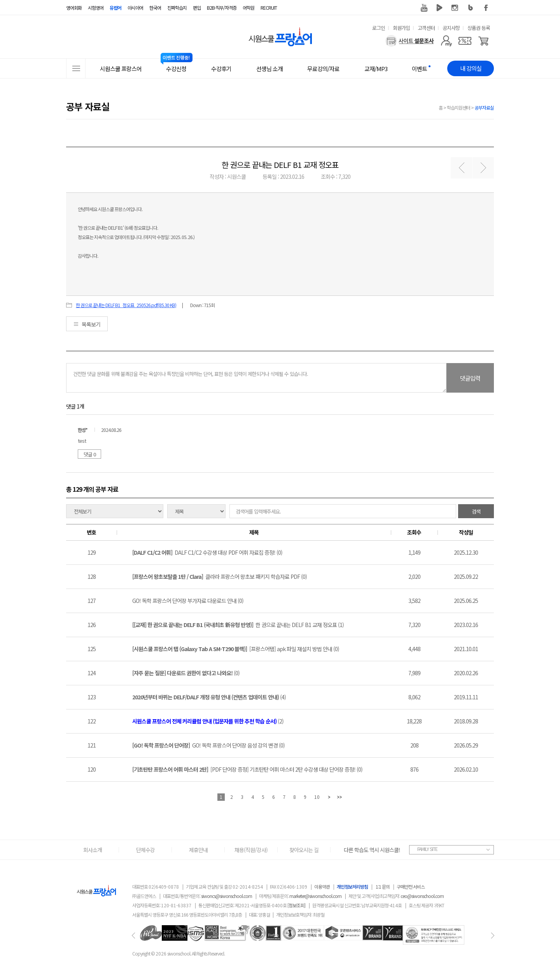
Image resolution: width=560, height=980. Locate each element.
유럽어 (115, 8)
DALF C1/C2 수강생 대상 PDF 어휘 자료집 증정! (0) (207, 552)
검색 (476, 511)
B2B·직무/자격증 (222, 8)
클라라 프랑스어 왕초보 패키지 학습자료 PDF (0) (220, 576)
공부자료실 (484, 107)
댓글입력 (470, 378)
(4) (209, 697)
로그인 (379, 28)
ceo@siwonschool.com (422, 896)
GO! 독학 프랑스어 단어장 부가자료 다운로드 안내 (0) (188, 601)
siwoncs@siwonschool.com (227, 896)
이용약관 (322, 887)
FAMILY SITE (427, 849)
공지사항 (451, 28)
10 (317, 797)
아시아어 (135, 8)
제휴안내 (198, 850)
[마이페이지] (446, 41)
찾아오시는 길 (304, 850)
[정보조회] (296, 905)
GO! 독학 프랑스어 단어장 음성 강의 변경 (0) (208, 745)
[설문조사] (410, 41)
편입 (197, 8)
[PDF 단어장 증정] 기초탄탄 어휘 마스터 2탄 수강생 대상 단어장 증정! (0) (247, 769)
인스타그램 (455, 8)
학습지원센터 (458, 107)
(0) (186, 673)
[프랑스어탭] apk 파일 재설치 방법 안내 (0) (236, 649)
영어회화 (74, 8)
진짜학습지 (177, 8)
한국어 (155, 8)
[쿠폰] (465, 41)
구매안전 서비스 (411, 887)
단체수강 (145, 850)
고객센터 (426, 28)
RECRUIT (269, 8)
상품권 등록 (479, 28)
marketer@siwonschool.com (315, 896)
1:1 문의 (383, 887)
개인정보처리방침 (352, 887)
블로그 (471, 8)
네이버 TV (439, 8)
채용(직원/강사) (251, 850)
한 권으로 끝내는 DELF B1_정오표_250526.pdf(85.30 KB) (126, 305)
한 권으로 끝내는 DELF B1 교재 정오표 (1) (238, 625)
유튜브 (424, 8)
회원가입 (401, 28)
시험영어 (96, 8)
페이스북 (486, 8)
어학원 (248, 8)
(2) (208, 721)
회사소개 (93, 850)
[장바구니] (484, 41)
